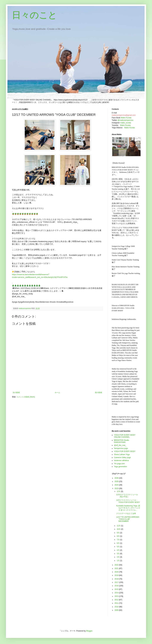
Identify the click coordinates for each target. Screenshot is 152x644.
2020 (117, 572)
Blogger (89, 631)
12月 (119, 491)
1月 (118, 561)
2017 (117, 582)
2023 (117, 488)
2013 (117, 596)
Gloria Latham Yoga (122, 455)
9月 (118, 533)
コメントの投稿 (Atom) (26, 397)
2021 (117, 568)
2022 (117, 565)
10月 (119, 529)
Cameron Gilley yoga (122, 457)
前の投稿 (99, 393)
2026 (117, 478)
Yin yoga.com (119, 464)
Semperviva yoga (121, 448)
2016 (117, 586)
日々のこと (34, 15)
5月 (118, 547)
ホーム (57, 393)
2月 (118, 557)
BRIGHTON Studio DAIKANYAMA (121, 441)
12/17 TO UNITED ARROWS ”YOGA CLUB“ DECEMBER (128, 519)
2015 (117, 589)
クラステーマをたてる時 (126, 514)
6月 (118, 543)
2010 (117, 607)
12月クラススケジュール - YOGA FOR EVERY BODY (128, 501)
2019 (117, 575)
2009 (117, 610)
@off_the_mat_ (120, 445)
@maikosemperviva (125, 120)
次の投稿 (16, 393)
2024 (117, 485)
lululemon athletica (121, 460)
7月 (118, 540)
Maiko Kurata (126, 118)
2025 (117, 481)
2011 (117, 603)
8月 (118, 536)
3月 (118, 554)
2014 (117, 593)
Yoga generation (120, 467)
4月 (118, 550)
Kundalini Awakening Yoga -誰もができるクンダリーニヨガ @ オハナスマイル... (128, 508)
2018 (117, 579)
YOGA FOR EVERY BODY (125, 451)
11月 (119, 526)
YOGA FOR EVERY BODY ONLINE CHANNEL (125, 436)
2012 (117, 600)
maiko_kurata (126, 123)
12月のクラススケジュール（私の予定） (127, 496)
